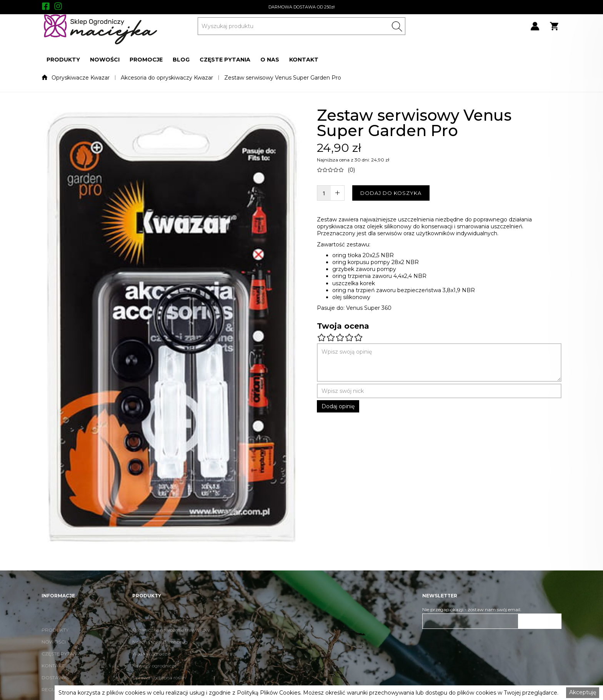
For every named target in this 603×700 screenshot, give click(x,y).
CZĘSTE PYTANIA (225, 60)
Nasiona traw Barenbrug (160, 655)
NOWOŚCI (105, 60)
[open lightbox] (172, 328)
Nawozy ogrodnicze (154, 679)
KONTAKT (304, 60)
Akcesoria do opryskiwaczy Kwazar (167, 78)
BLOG (181, 60)
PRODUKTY (63, 60)
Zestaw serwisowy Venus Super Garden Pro (283, 78)
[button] (63, 60)
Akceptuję (583, 692)
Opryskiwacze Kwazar (81, 78)
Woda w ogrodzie (152, 667)
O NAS (270, 60)
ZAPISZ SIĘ (540, 621)
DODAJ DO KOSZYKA (391, 193)
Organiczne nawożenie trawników (171, 643)
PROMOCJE (146, 60)
